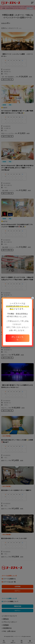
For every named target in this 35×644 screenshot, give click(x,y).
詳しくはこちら (18, 338)
